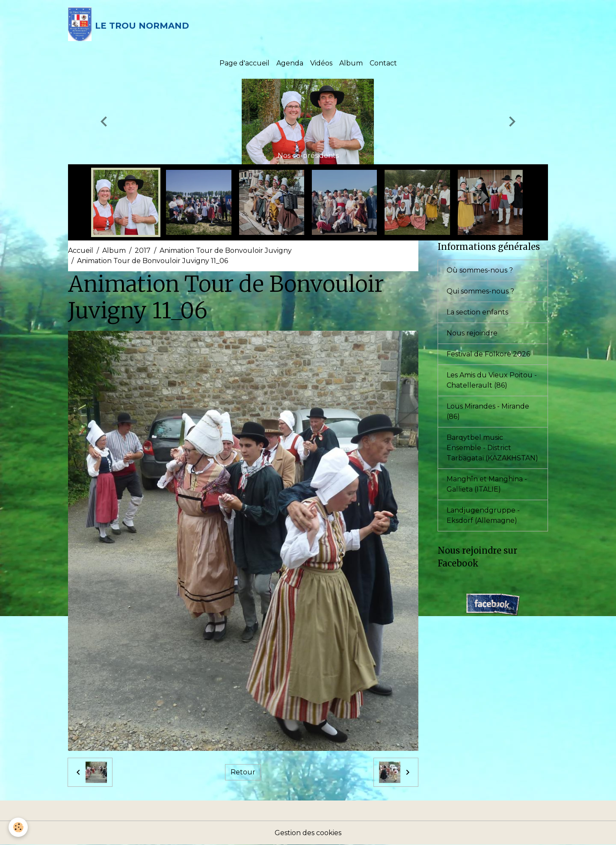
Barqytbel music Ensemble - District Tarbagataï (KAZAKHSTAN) (492, 448)
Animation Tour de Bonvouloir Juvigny (226, 251)
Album (351, 63)
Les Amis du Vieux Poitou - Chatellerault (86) (492, 380)
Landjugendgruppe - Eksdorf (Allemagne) (483, 515)
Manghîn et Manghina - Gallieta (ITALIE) (487, 484)
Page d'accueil (244, 63)
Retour (243, 772)
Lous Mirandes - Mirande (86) (488, 411)
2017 (143, 251)
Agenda (290, 63)
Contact (383, 63)
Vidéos (321, 63)
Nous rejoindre (472, 333)
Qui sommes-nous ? (480, 291)
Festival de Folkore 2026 (488, 354)
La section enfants (477, 312)
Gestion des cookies (308, 833)
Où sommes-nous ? (480, 270)
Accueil (81, 251)
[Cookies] (18, 827)
